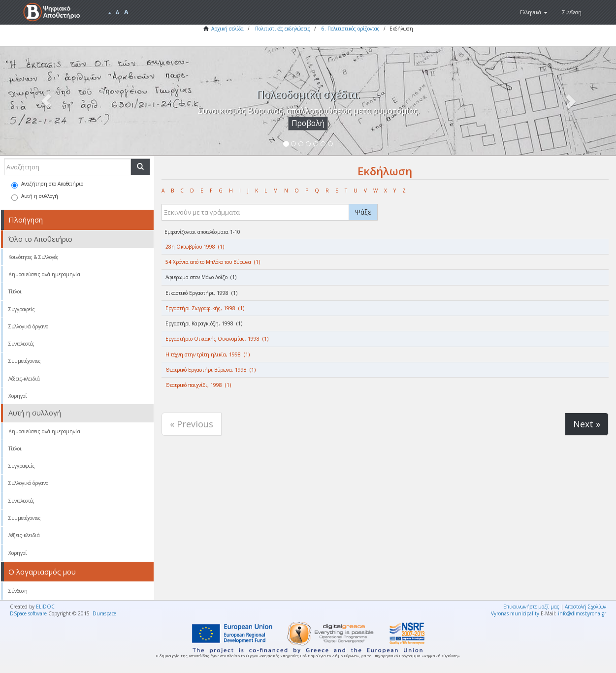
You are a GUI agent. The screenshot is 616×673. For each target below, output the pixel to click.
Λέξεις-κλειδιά (24, 379)
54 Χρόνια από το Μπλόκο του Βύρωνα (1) (213, 262)
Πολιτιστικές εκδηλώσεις (283, 29)
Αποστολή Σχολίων (585, 607)
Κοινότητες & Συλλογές (33, 257)
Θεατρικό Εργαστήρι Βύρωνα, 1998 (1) (211, 370)
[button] (534, 12)
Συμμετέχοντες (25, 361)
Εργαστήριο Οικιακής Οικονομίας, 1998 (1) (217, 339)
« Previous (192, 424)
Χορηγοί (18, 396)
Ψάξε (363, 212)
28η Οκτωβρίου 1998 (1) (195, 247)
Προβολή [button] (308, 123)
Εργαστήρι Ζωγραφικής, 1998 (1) (205, 308)
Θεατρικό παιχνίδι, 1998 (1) (198, 385)
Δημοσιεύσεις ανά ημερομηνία (44, 274)
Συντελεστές (21, 344)
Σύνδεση (18, 591)
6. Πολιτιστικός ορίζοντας (351, 29)
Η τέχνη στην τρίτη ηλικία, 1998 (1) (208, 354)
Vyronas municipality (515, 613)
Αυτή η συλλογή (35, 197)
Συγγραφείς (22, 309)
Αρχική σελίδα (227, 29)
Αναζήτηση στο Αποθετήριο (47, 184)
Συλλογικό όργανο (28, 326)
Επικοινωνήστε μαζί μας (531, 607)
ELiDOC (45, 607)
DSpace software (28, 613)
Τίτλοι (15, 291)
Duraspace (104, 613)
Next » (587, 424)
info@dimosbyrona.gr (582, 613)
